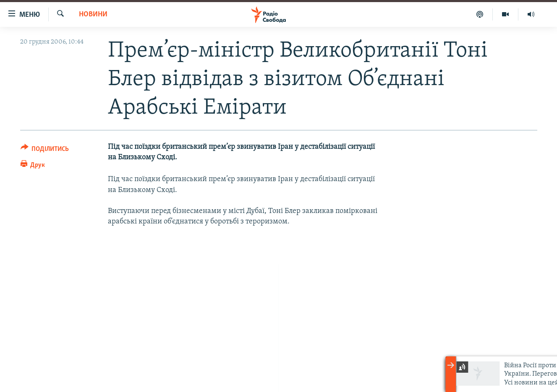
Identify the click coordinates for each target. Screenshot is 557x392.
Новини (93, 14)
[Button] (45, 150)
